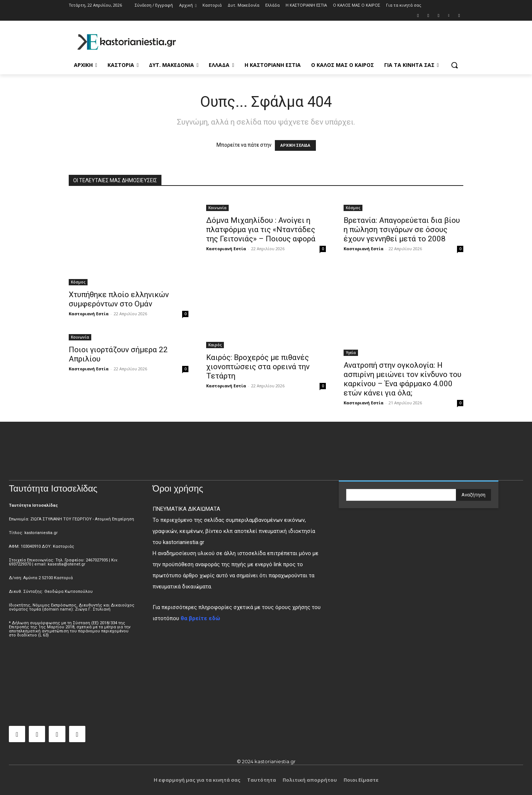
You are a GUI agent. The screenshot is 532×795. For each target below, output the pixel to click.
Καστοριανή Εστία (89, 314)
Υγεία (351, 353)
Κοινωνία (217, 208)
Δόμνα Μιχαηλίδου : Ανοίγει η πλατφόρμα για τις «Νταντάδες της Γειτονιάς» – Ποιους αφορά (261, 230)
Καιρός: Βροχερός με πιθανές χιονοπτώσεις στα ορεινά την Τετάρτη (258, 367)
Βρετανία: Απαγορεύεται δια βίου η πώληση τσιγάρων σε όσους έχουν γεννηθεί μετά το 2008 (402, 230)
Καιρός (215, 345)
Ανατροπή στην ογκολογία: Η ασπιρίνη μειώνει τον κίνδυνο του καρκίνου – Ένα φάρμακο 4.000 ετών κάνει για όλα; (403, 379)
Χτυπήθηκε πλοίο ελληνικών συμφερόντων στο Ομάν (119, 299)
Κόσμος (78, 282)
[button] (454, 65)
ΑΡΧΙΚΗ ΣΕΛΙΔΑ (295, 145)
